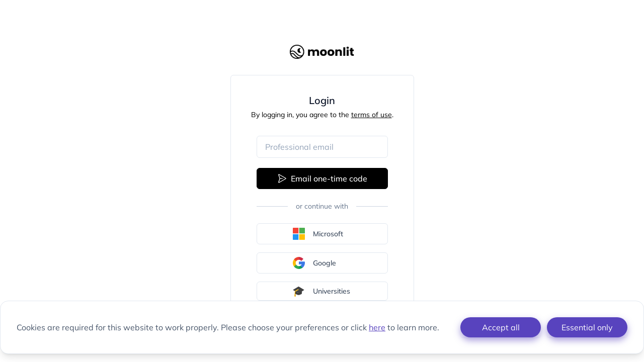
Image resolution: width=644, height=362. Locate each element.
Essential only (587, 327)
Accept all (501, 327)
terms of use (372, 115)
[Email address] (322, 147)
